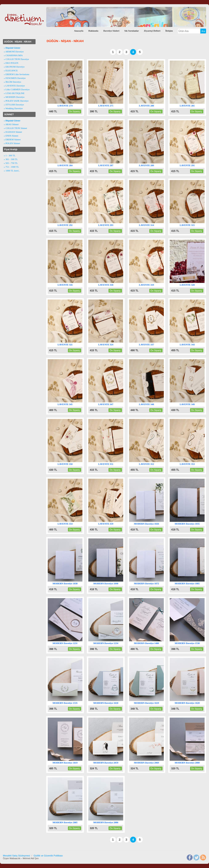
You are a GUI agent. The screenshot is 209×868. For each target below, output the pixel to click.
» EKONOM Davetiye (14, 67)
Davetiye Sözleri (111, 31)
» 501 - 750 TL (11, 163)
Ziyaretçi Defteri (152, 31)
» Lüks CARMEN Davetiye (17, 89)
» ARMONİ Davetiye (14, 52)
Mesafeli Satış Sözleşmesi (16, 856)
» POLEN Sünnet (12, 143)
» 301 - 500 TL (11, 159)
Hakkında (93, 31)
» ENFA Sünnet (11, 136)
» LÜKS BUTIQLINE (14, 93)
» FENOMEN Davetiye (15, 78)
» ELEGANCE (11, 70)
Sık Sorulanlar (132, 31)
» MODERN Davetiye (14, 97)
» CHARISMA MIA (13, 55)
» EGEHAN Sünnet (13, 132)
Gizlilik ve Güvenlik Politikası (48, 856)
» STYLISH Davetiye (14, 105)
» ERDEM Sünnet (12, 139)
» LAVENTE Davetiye (14, 86)
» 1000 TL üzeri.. (12, 171)
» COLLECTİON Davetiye (16, 59)
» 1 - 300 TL (10, 155)
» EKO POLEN (11, 63)
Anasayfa (79, 31)
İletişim (169, 31)
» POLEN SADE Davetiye (16, 101)
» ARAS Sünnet (11, 124)
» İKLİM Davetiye (12, 82)
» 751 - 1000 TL (11, 167)
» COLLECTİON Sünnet (15, 128)
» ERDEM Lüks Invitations (17, 74)
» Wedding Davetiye (13, 108)
